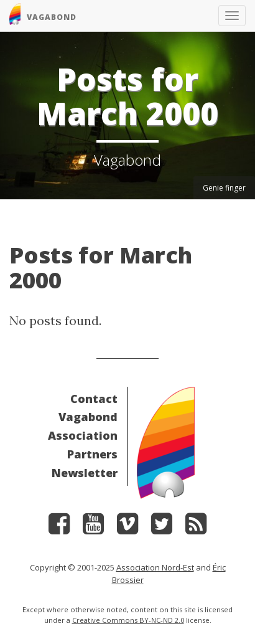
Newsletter (85, 473)
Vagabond (88, 417)
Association (83, 435)
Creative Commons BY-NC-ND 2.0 (128, 620)
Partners (92, 454)
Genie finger (224, 188)
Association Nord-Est (155, 567)
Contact (94, 399)
